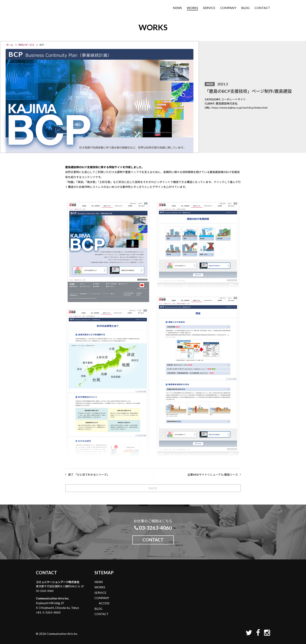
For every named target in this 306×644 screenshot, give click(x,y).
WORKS (192, 8)
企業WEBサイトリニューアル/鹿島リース (213, 475)
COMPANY (228, 8)
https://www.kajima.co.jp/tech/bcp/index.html (239, 108)
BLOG (245, 8)
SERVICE (209, 8)
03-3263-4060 (153, 528)
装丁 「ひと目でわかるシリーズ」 (89, 475)
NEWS (177, 8)
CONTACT (262, 8)
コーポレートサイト (233, 99)
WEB (210, 84)
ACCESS (104, 603)
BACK (153, 488)
